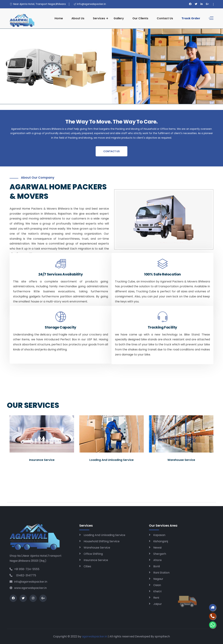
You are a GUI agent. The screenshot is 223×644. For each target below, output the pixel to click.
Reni (156, 598)
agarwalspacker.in (95, 636)
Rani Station (161, 573)
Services (99, 18)
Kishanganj (161, 541)
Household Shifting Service (102, 541)
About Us (78, 18)
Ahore (157, 560)
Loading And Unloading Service (104, 535)
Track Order (191, 18)
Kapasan (159, 535)
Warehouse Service (97, 548)
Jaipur (158, 604)
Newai (157, 548)
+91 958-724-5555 (24, 569)
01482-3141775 (23, 575)
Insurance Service (96, 560)
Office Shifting (93, 554)
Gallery (119, 18)
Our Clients (140, 18)
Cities (87, 566)
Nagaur (158, 579)
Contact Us (165, 18)
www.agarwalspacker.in (28, 588)
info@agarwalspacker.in (28, 582)
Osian (157, 585)
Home (59, 18)
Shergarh (160, 554)
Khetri (157, 591)
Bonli (157, 566)
